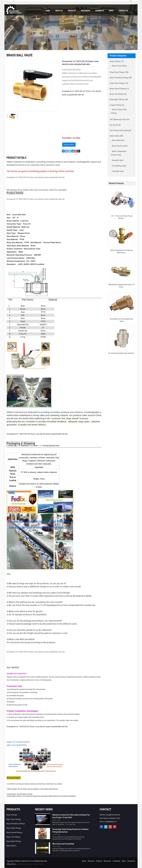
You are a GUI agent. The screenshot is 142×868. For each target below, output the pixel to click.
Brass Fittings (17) (117, 61)
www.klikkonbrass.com (25, 864)
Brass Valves (11, 846)
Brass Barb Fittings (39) (119, 100)
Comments (100, 11)
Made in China (39, 864)
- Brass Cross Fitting (119, 66)
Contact (105, 809)
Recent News (44, 809)
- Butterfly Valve (117, 160)
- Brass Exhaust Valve (119, 146)
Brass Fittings (12, 815)
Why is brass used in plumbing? (63, 844)
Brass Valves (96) (116, 136)
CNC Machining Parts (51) (120, 119)
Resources (86, 11)
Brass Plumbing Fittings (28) (121, 78)
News (111, 11)
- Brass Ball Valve (118, 140)
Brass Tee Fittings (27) (118, 94)
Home (48, 11)
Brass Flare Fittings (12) (119, 83)
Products (72, 11)
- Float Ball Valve (117, 171)
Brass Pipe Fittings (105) (119, 72)
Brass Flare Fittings (14, 828)
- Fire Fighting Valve (119, 166)
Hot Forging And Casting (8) (120, 130)
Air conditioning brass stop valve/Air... (122, 353)
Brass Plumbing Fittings (16, 824)
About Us (59, 11)
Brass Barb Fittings (14, 841)
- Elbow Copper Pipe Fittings (119, 111)
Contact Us (123, 11)
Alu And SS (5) (115, 125)
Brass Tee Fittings (13, 837)
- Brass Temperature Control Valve (119, 153)
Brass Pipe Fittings (14, 819)
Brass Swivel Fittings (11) (119, 89)
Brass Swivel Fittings (14, 833)
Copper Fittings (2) (117, 105)
